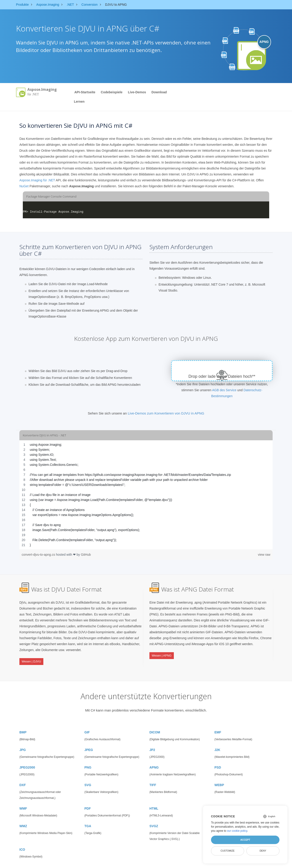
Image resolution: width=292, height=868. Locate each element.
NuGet (24, 186)
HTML (154, 801)
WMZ (23, 818)
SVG (88, 777)
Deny (263, 851)
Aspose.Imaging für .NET (37, 180)
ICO (22, 842)
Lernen (79, 102)
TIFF (153, 777)
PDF (88, 801)
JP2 (152, 742)
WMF (23, 801)
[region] (146, 495)
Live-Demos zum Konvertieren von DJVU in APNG (166, 413)
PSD (218, 760)
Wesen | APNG (162, 653)
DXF (23, 777)
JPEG (89, 742)
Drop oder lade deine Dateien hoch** (222, 376)
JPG (23, 742)
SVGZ (154, 818)
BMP (23, 725)
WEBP (219, 777)
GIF (87, 725)
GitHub (86, 555)
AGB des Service (224, 390)
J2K (217, 742)
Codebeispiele (112, 92)
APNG (154, 760)
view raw (264, 555)
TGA (88, 818)
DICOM (155, 725)
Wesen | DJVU (31, 658)
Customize (228, 851)
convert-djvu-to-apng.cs (39, 555)
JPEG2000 (27, 760)
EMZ (218, 801)
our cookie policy (237, 831)
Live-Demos (137, 92)
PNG (88, 760)
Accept (245, 840)
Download (159, 92)
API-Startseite (85, 92)
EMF (218, 725)
